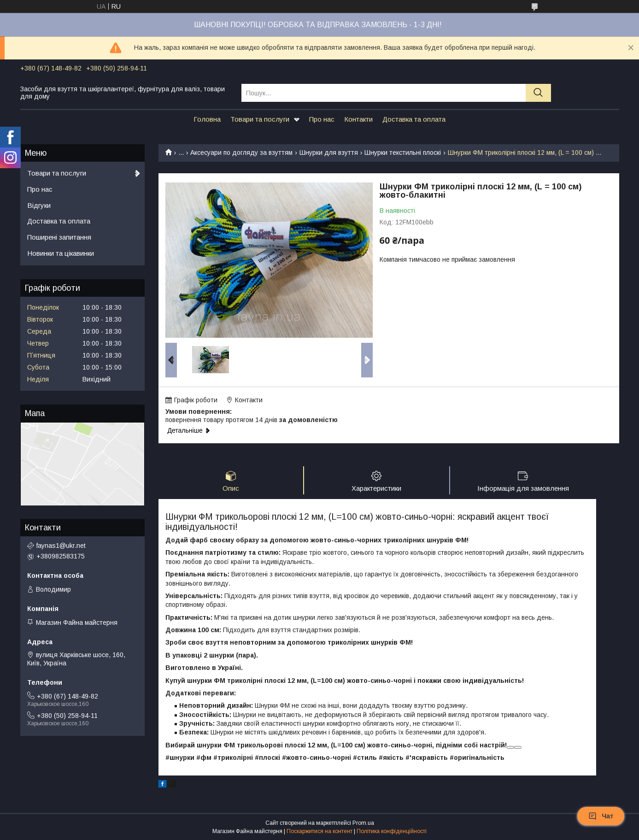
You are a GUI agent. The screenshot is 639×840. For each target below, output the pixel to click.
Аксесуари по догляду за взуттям (241, 153)
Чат (601, 816)
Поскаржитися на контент (319, 831)
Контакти (358, 119)
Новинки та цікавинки (61, 253)
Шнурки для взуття (329, 153)
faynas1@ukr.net (61, 546)
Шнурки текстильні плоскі (403, 153)
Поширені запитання (59, 237)
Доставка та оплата (414, 119)
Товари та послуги (260, 119)
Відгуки (39, 205)
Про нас (322, 119)
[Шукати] (538, 93)
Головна (207, 119)
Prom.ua (363, 823)
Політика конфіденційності (392, 831)
